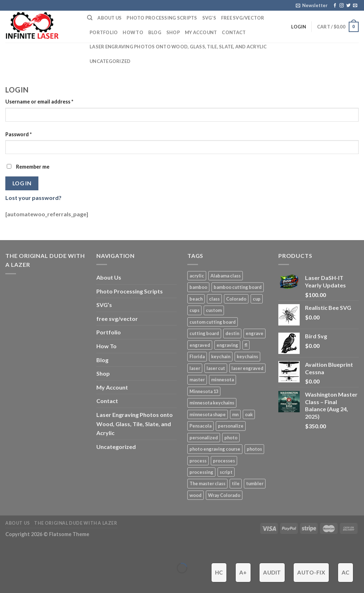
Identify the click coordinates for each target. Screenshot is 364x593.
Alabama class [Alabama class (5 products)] (226, 276)
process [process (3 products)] (198, 461)
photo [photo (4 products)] (231, 438)
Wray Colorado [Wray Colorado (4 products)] (224, 495)
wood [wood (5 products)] (196, 495)
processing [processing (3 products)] (201, 472)
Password (18, 134)
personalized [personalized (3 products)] (204, 438)
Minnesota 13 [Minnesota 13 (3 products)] (204, 391)
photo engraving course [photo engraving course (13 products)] (215, 449)
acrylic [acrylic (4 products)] (197, 276)
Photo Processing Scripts (162, 18)
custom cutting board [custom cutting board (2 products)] (213, 322)
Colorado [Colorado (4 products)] (236, 299)
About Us (109, 18)
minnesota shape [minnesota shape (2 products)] (208, 414)
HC (219, 572)
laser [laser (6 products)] (195, 368)
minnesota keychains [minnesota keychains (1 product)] (212, 403)
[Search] (90, 18)
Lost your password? (33, 198)
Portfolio (104, 32)
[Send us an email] (355, 6)
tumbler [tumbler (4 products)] (255, 483)
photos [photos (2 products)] (254, 449)
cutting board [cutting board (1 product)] (204, 333)
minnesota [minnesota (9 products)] (223, 380)
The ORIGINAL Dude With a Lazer (76, 523)
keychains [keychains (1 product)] (247, 356)
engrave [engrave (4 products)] (255, 333)
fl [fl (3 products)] (246, 345)
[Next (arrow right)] (28, 580)
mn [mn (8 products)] (235, 414)
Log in (22, 183)
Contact (234, 32)
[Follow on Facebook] (335, 6)
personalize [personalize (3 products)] (231, 426)
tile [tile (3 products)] (236, 483)
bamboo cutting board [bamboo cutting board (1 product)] (238, 287)
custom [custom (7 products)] (214, 310)
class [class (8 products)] (214, 299)
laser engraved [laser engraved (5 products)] (247, 368)
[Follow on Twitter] (348, 6)
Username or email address (39, 102)
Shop (173, 32)
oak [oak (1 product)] (249, 414)
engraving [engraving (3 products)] (227, 345)
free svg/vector (243, 18)
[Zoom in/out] (28, 550)
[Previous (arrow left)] (7, 580)
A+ (243, 572)
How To (133, 32)
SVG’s (209, 18)
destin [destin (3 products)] (232, 333)
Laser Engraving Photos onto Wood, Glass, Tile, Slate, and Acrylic (178, 47)
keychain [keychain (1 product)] (221, 356)
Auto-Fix (311, 572)
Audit (272, 572)
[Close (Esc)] (7, 550)
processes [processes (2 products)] (224, 461)
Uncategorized (110, 61)
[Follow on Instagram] (342, 6)
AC (346, 572)
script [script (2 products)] (226, 472)
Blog (155, 32)
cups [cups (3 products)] (194, 310)
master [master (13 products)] (197, 380)
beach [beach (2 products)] (196, 299)
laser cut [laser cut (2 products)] (216, 368)
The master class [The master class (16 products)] (207, 483)
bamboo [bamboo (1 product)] (198, 287)
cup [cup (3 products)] (257, 299)
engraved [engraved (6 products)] (200, 345)
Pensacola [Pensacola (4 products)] (200, 426)
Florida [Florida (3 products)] (197, 356)
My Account (201, 32)
